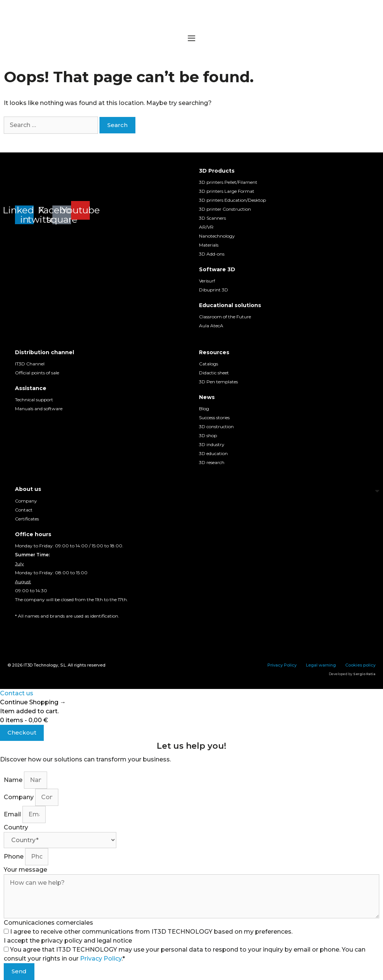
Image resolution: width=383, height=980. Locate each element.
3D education (213, 453)
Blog (204, 409)
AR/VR (206, 227)
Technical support (34, 400)
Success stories (214, 418)
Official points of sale (37, 373)
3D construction (216, 426)
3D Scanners (212, 218)
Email (13, 814)
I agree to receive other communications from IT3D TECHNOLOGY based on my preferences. (151, 932)
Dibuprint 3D (214, 290)
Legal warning (321, 665)
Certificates (27, 519)
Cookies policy (360, 665)
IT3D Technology (41, 665)
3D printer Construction (225, 209)
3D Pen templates (218, 382)
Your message (25, 870)
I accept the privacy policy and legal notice (68, 941)
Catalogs (209, 364)
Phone (14, 857)
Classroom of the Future (225, 317)
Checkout (22, 732)
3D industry (212, 444)
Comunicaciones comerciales (48, 923)
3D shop (208, 435)
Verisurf (207, 281)
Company (26, 501)
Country (16, 827)
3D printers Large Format (227, 191)
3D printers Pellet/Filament (228, 182)
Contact (24, 510)
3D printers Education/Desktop (232, 200)
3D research (212, 462)
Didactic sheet (214, 373)
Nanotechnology (217, 236)
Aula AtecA (211, 326)
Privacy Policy (282, 665)
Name (14, 780)
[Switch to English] (34, 630)
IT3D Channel (30, 364)
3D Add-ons (212, 254)
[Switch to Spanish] (19, 630)
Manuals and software (39, 409)
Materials (209, 245)
